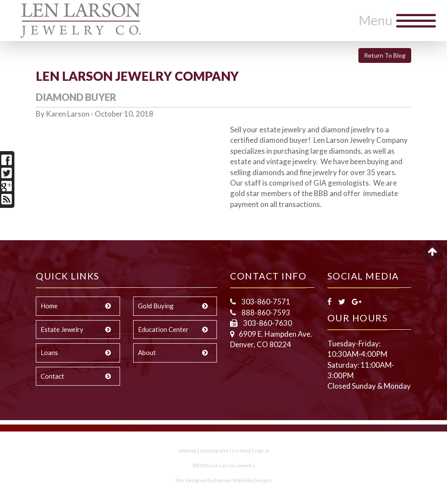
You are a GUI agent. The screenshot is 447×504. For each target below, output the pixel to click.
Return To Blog (385, 55)
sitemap (187, 450)
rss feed (241, 450)
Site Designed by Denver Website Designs (224, 480)
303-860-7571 (265, 302)
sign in (262, 450)
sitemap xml (214, 450)
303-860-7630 (267, 323)
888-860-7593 (265, 312)
